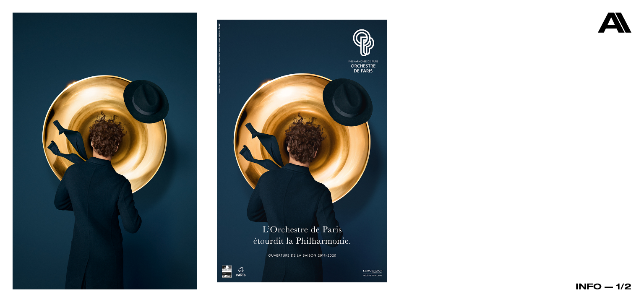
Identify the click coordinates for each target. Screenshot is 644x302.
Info (589, 286)
